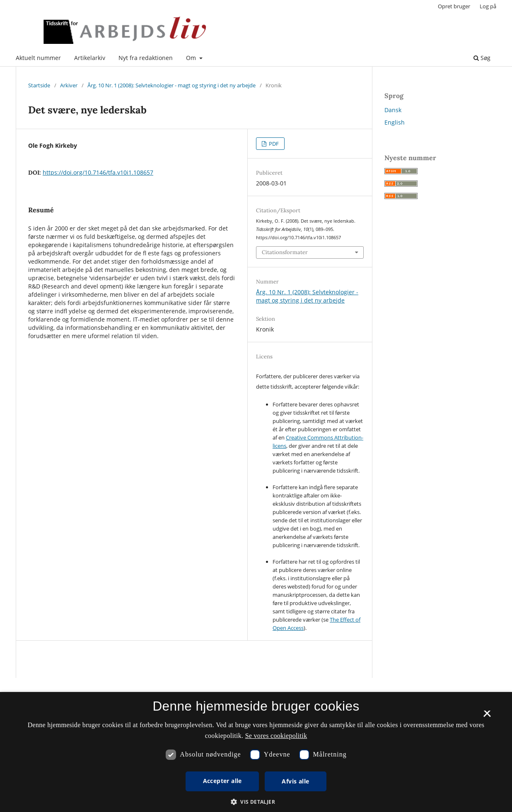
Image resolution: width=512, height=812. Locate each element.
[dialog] (256, 752)
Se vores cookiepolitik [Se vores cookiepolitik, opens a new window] (276, 736)
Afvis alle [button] (295, 781)
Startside (39, 85)
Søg (482, 58)
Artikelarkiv (90, 58)
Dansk (393, 110)
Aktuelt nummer (38, 58)
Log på (488, 6)
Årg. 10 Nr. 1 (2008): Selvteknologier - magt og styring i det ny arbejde (171, 85)
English (395, 122)
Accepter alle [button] (222, 781)
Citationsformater (285, 252)
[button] (256, 802)
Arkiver (69, 85)
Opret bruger (454, 6)
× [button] (487, 716)
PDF (273, 144)
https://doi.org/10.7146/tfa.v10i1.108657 (98, 172)
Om (192, 58)
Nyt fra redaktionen (146, 58)
